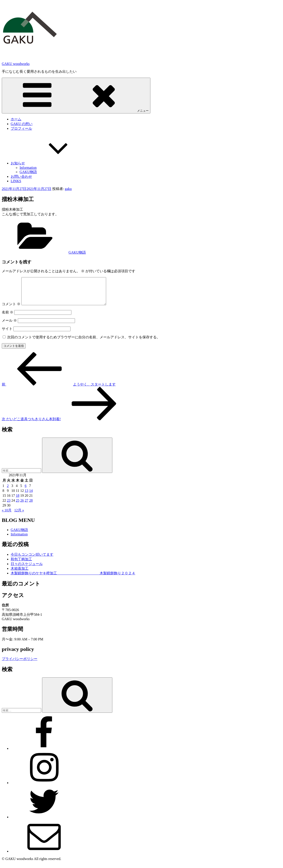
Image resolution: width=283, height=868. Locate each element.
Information (28, 168)
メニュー (76, 95)
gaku (68, 189)
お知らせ (51, 163)
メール (9, 326)
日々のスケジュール (27, 569)
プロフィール (21, 128)
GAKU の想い (22, 124)
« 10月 (7, 516)
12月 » (19, 516)
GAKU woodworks (16, 64)
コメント (11, 309)
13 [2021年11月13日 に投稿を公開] (26, 496)
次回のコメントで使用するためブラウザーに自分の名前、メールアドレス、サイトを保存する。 (84, 342)
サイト (7, 334)
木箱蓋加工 (20, 574)
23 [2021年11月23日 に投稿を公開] (9, 506)
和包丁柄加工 (21, 564)
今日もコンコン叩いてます (32, 560)
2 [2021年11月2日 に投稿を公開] (8, 491)
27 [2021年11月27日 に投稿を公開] (26, 506)
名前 (8, 318)
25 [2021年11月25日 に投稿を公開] (18, 506)
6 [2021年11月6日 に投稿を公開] (26, 491)
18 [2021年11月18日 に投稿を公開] (18, 501)
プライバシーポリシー (20, 664)
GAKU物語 (28, 172)
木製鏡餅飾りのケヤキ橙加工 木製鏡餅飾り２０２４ (73, 578)
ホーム (16, 119)
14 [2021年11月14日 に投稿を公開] (31, 496)
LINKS (16, 181)
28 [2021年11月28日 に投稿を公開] (31, 506)
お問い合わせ (21, 177)
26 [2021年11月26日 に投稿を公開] (22, 506)
